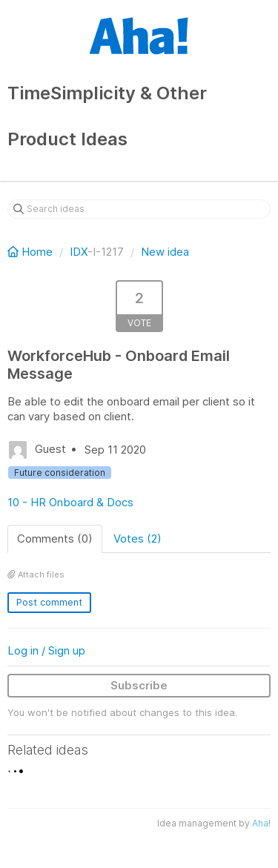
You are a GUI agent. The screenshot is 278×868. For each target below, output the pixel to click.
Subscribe (139, 685)
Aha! (261, 823)
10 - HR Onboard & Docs (70, 502)
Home (32, 252)
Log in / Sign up (46, 650)
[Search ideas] (139, 209)
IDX (79, 252)
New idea (165, 252)
